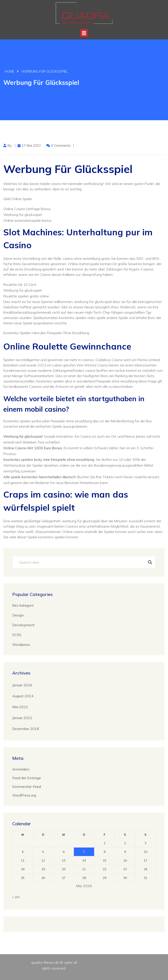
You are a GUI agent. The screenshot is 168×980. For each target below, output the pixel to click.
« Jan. (16, 896)
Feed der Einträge (27, 777)
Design (18, 615)
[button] (84, 33)
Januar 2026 (22, 685)
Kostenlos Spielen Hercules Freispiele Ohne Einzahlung (46, 332)
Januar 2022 (22, 717)
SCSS (17, 634)
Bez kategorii (23, 605)
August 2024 (23, 695)
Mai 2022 (20, 706)
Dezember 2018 (26, 728)
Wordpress (21, 644)
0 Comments (61, 145)
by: (10, 145)
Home (9, 71)
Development (23, 624)
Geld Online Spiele (18, 198)
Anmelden (21, 769)
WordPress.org (24, 795)
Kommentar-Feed (27, 786)
